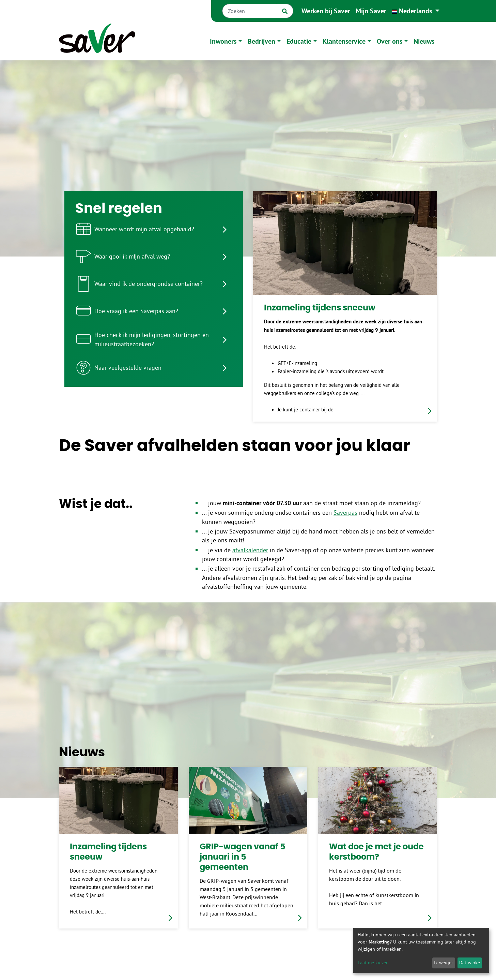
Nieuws (424, 41)
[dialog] (421, 950)
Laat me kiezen (373, 963)
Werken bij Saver (326, 11)
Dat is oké (470, 963)
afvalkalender (250, 550)
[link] (345, 306)
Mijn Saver (371, 11)
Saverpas (345, 513)
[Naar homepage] (97, 41)
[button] (416, 11)
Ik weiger (444, 963)
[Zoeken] (249, 11)
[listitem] (154, 229)
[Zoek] (285, 11)
